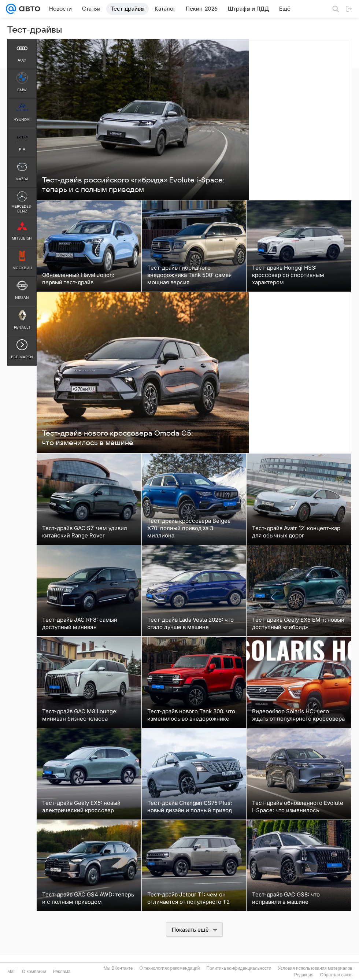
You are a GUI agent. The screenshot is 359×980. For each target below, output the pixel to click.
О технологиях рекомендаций (169, 968)
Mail (11, 972)
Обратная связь (336, 975)
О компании (34, 972)
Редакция (304, 975)
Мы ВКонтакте (118, 968)
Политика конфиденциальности (239, 968)
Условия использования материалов (315, 968)
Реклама (62, 972)
